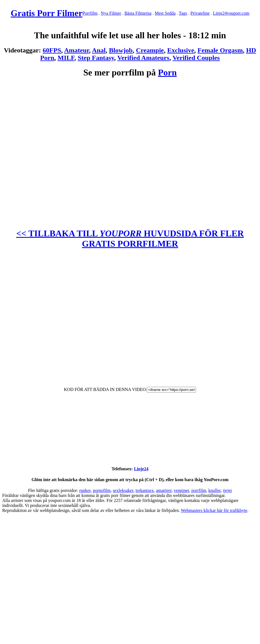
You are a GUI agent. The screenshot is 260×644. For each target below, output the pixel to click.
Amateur (77, 50)
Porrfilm (90, 13)
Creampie (150, 50)
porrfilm (199, 490)
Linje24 (220, 13)
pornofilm (102, 490)
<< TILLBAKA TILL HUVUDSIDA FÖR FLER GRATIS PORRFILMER (130, 238)
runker (85, 490)
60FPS (52, 50)
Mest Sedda (165, 13)
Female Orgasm (220, 50)
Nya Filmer (111, 13)
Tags (183, 13)
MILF (66, 58)
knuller (215, 490)
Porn (167, 72)
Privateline (200, 13)
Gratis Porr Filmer (47, 13)
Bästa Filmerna (138, 13)
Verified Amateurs (143, 58)
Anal (99, 50)
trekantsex (145, 490)
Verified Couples (196, 58)
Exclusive (181, 50)
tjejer (227, 490)
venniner (181, 490)
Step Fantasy (96, 58)
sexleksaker (123, 490)
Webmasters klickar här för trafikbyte (214, 510)
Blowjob (121, 50)
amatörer (164, 490)
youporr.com (238, 13)
